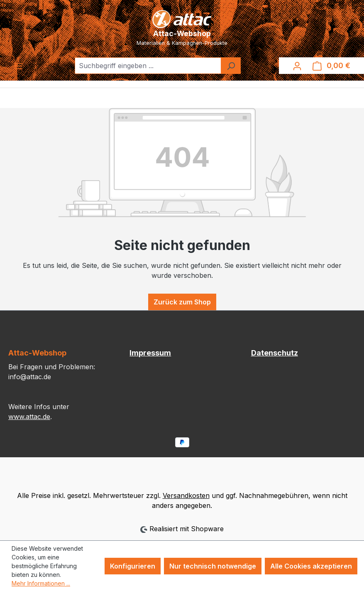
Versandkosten (186, 495)
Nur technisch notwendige (213, 566)
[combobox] (148, 66)
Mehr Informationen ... (41, 583)
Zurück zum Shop (182, 302)
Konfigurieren (133, 566)
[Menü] (18, 66)
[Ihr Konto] (297, 66)
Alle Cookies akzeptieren (311, 566)
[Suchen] (231, 66)
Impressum (150, 353)
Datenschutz (275, 353)
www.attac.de (29, 417)
